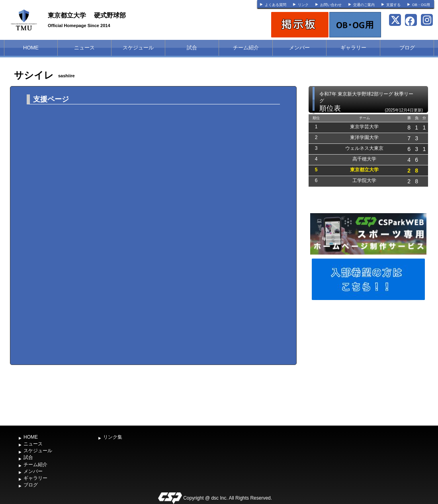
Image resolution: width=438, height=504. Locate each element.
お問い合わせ (331, 5)
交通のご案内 (364, 5)
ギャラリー (353, 48)
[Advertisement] (368, 362)
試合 (192, 48)
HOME (31, 48)
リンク (303, 5)
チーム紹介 (246, 48)
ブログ (407, 48)
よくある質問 (276, 5)
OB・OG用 (421, 5)
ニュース (84, 48)
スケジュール (138, 48)
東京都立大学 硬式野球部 (87, 15)
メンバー (299, 48)
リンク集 (113, 437)
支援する (393, 5)
